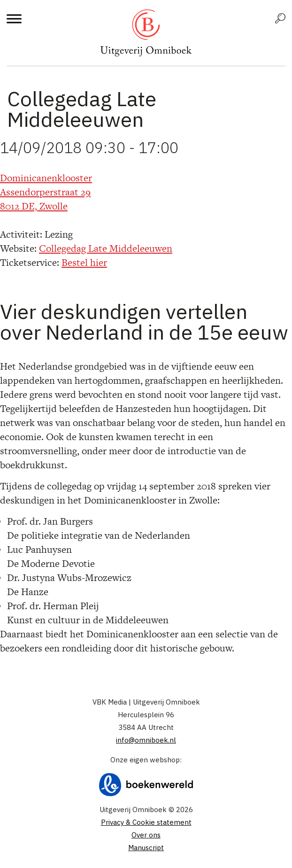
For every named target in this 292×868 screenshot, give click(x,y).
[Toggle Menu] (14, 19)
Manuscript (146, 848)
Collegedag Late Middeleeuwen (106, 248)
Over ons (146, 835)
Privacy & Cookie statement (146, 822)
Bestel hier (84, 262)
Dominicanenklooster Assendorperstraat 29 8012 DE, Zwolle (46, 192)
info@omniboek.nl (146, 740)
